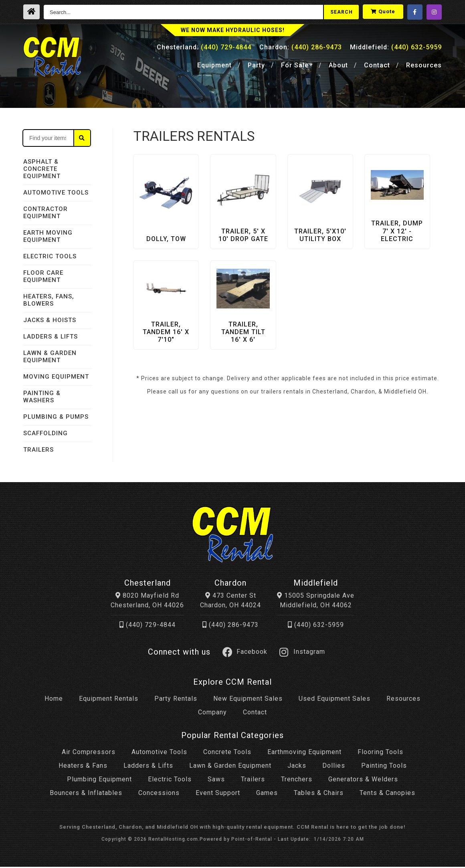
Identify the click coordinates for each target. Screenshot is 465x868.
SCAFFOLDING (45, 433)
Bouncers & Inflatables (86, 794)
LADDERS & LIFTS (51, 337)
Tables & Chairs (319, 794)
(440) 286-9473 (230, 626)
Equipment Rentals (109, 700)
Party (256, 67)
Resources (424, 67)
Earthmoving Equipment (304, 753)
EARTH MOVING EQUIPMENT (48, 236)
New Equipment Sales (248, 700)
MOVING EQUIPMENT (56, 377)
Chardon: (301, 49)
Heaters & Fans (83, 767)
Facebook (245, 653)
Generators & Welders (363, 781)
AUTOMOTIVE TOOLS (56, 193)
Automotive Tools (159, 753)
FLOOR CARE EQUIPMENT (43, 276)
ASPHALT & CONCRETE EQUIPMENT (42, 169)
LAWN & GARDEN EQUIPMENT (50, 357)
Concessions (159, 794)
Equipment (214, 67)
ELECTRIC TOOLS (50, 256)
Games (267, 794)
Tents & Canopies (387, 794)
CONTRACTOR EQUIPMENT (45, 213)
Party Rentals (176, 700)
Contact (377, 67)
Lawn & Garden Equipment (230, 767)
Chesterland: (204, 49)
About (338, 67)
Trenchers (297, 781)
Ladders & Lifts (148, 767)
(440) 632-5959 (316, 626)
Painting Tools (384, 767)
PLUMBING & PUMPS (56, 417)
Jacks (297, 767)
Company (212, 714)
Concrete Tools (227, 753)
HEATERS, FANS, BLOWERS (49, 300)
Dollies (334, 767)
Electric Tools (170, 781)
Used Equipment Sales (335, 700)
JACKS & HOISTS (50, 320)
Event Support (218, 794)
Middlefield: (396, 49)
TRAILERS (38, 450)
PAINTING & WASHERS (42, 397)
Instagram (302, 653)
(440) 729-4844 (148, 626)
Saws (216, 781)
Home (54, 700)
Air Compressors (89, 753)
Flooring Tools (380, 753)
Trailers (253, 781)
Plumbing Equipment (99, 781)
